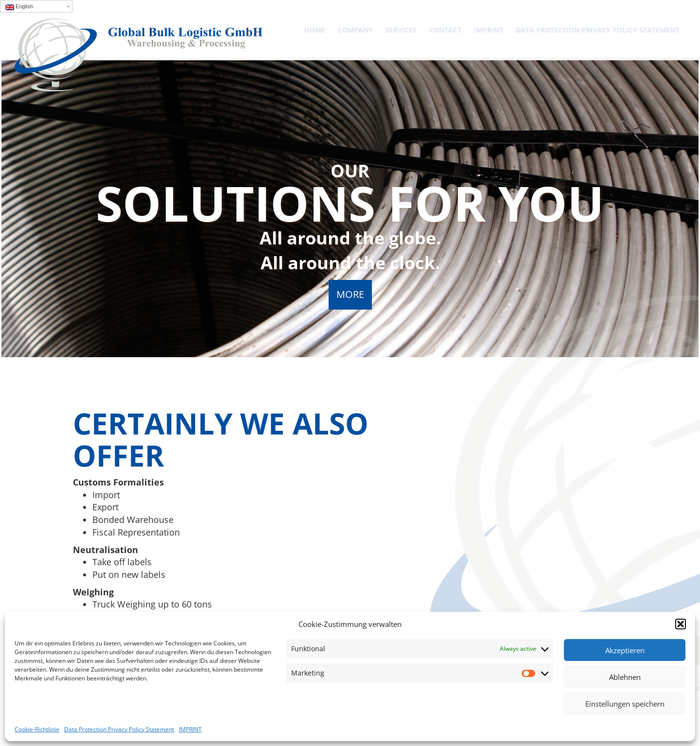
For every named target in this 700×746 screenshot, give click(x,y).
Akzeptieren (625, 650)
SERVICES (401, 30)
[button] (681, 624)
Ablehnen (625, 677)
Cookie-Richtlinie (37, 729)
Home (315, 30)
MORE (350, 294)
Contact (445, 30)
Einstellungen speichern (625, 704)
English (19, 7)
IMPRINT (190, 729)
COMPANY (355, 30)
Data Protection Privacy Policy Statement (119, 729)
